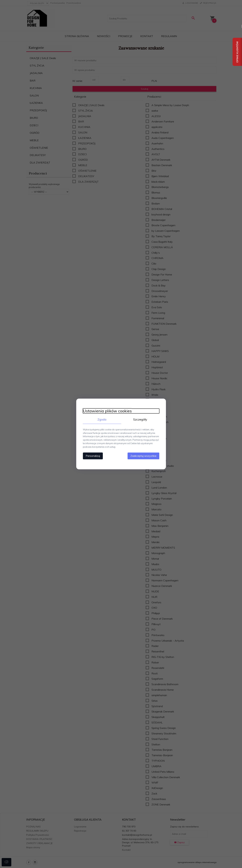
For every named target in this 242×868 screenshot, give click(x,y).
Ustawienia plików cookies (107, 411)
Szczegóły (140, 419)
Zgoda (102, 419)
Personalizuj (93, 456)
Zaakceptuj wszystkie (143, 456)
